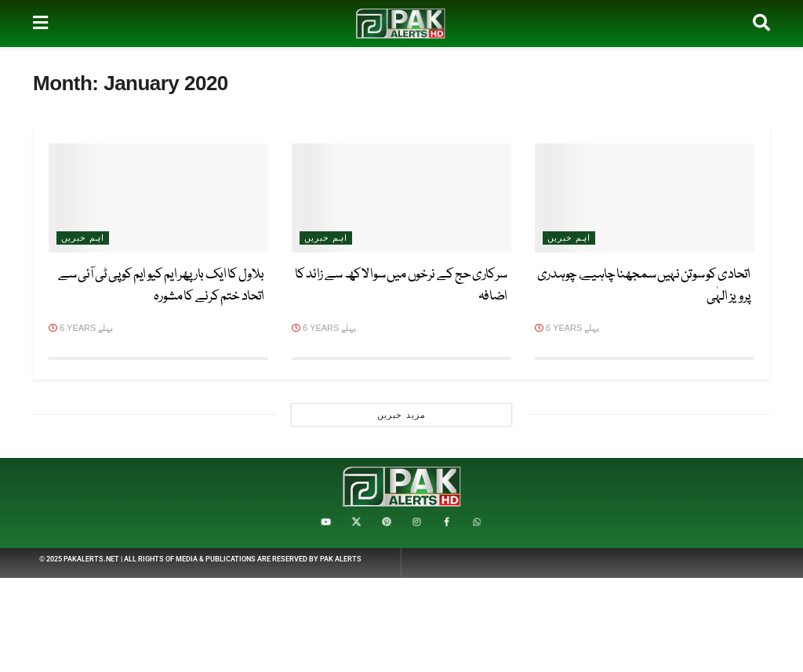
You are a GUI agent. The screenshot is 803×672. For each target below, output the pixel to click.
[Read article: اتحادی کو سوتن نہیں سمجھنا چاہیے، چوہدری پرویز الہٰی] (645, 198)
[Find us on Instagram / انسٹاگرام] (416, 522)
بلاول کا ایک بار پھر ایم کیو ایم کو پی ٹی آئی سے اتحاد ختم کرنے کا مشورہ (161, 286)
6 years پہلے (567, 328)
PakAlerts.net (91, 559)
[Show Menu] (40, 24)
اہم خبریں (569, 238)
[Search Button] (761, 24)
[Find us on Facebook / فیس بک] (446, 522)
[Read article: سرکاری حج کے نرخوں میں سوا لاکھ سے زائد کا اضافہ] (401, 198)
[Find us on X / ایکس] (356, 522)
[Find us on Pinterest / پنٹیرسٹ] (387, 522)
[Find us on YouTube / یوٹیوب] (326, 522)
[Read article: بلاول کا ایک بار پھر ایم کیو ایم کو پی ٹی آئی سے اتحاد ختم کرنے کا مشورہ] (158, 198)
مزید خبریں (401, 415)
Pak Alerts (341, 559)
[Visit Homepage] (401, 24)
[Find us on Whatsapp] (477, 522)
